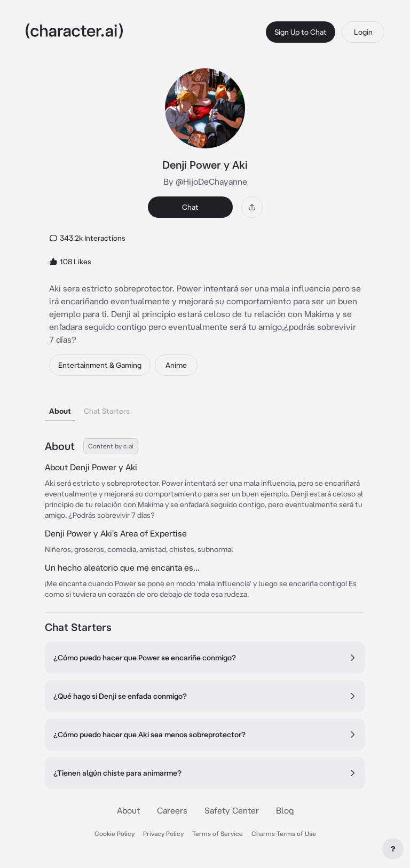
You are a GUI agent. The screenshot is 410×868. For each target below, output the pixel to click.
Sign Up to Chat (301, 32)
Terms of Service (218, 834)
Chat (190, 207)
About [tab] (60, 411)
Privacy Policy (163, 834)
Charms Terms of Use (284, 834)
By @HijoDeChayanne (205, 182)
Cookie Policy (115, 834)
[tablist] (205, 408)
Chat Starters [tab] (107, 411)
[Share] (252, 207)
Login (363, 32)
